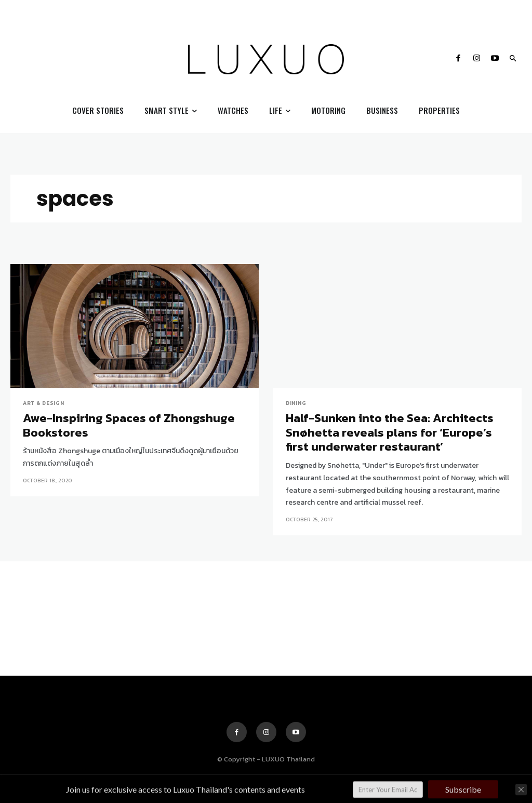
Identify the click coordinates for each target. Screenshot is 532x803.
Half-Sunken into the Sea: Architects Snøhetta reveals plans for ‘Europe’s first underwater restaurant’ (389, 432)
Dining (296, 403)
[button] (513, 59)
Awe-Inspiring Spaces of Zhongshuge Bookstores (127, 425)
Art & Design (43, 403)
